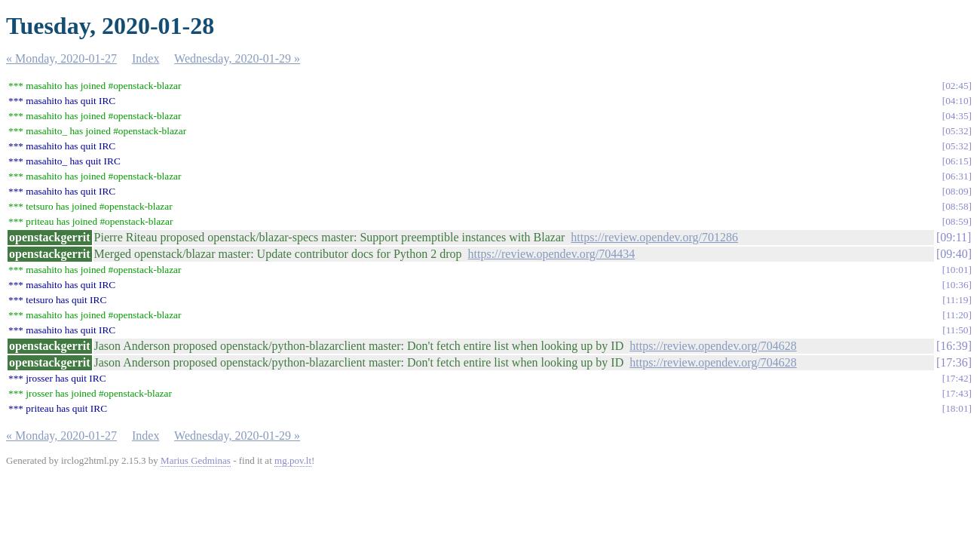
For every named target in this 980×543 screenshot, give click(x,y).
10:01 (957, 270)
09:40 (954, 254)
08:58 (957, 206)
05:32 (957, 131)
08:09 (957, 191)
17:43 (957, 393)
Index (145, 58)
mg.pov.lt (293, 460)
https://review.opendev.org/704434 (552, 254)
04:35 (957, 116)
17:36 (954, 362)
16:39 (954, 346)
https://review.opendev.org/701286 (654, 237)
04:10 (957, 101)
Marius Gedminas (196, 460)
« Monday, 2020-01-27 (61, 58)
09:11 (954, 237)
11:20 (957, 315)
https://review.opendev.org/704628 (713, 346)
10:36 (957, 285)
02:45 (957, 86)
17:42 (957, 378)
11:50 (957, 330)
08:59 (957, 221)
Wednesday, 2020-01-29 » (237, 58)
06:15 (957, 161)
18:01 (957, 408)
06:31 (957, 176)
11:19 (957, 300)
